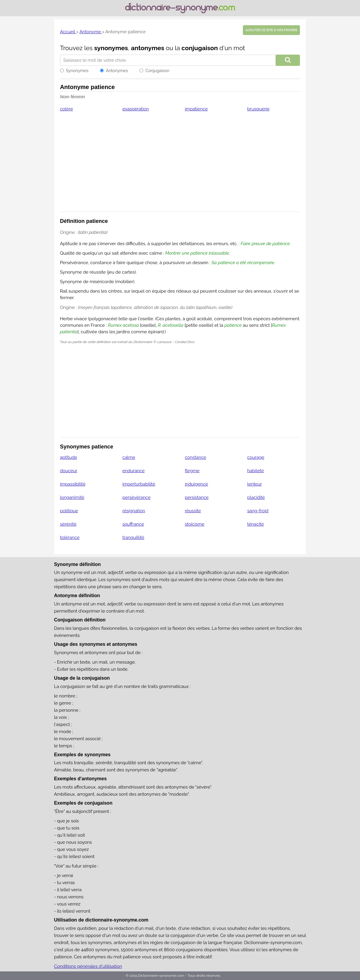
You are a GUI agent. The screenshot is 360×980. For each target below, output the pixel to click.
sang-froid (258, 511)
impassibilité (73, 484)
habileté (256, 471)
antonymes (148, 48)
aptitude (69, 457)
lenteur (255, 484)
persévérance (137, 497)
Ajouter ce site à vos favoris (271, 30)
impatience (196, 109)
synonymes (111, 48)
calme (129, 457)
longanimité (72, 497)
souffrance (133, 524)
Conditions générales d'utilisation (88, 966)
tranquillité (133, 537)
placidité (256, 497)
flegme (192, 471)
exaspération (136, 109)
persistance (197, 497)
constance (196, 457)
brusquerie (258, 109)
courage (256, 457)
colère (67, 109)
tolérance (70, 537)
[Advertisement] (180, 166)
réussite (193, 511)
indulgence (196, 484)
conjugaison (200, 48)
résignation (134, 511)
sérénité (68, 524)
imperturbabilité (139, 484)
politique (69, 511)
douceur (69, 471)
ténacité (256, 524)
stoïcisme (195, 524)
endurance (134, 471)
